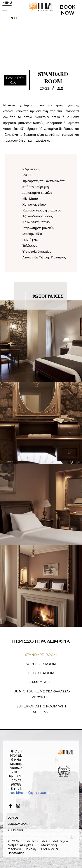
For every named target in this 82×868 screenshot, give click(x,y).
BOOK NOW (68, 10)
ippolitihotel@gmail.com (28, 793)
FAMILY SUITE (41, 682)
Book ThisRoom (15, 80)
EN (11, 18)
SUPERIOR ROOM (41, 664)
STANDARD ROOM (41, 655)
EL (16, 18)
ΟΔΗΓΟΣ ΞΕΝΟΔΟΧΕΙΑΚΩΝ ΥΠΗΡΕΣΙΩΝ (19, 824)
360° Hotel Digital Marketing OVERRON (55, 845)
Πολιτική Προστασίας (22, 851)
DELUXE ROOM (41, 673)
